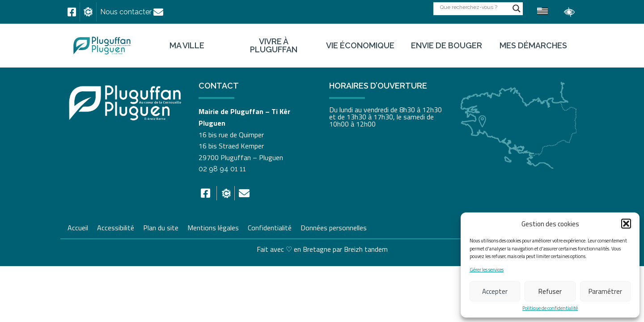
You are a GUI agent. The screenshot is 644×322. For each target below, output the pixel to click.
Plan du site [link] (161, 227)
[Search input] (474, 7)
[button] (626, 224)
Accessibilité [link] (116, 227)
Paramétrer (605, 291)
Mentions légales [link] (213, 227)
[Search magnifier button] (517, 8)
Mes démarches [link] (533, 46)
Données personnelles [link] (334, 228)
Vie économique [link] (360, 46)
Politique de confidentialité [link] (550, 308)
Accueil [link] (78, 227)
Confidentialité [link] (270, 227)
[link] (72, 12)
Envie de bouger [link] (447, 46)
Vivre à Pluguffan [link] (274, 46)
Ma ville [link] (187, 46)
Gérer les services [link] (487, 270)
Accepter (495, 291)
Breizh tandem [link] (366, 249)
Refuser (550, 291)
